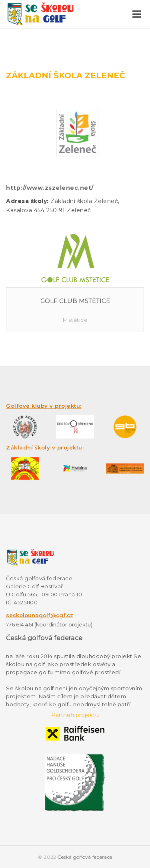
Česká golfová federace (85, 857)
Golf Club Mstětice (75, 301)
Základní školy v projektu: (45, 447)
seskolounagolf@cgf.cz (40, 615)
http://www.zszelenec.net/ (50, 188)
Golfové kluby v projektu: (44, 406)
